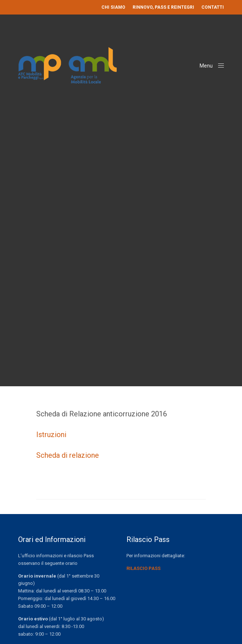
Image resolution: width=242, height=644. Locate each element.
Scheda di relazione (68, 455)
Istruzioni (51, 435)
